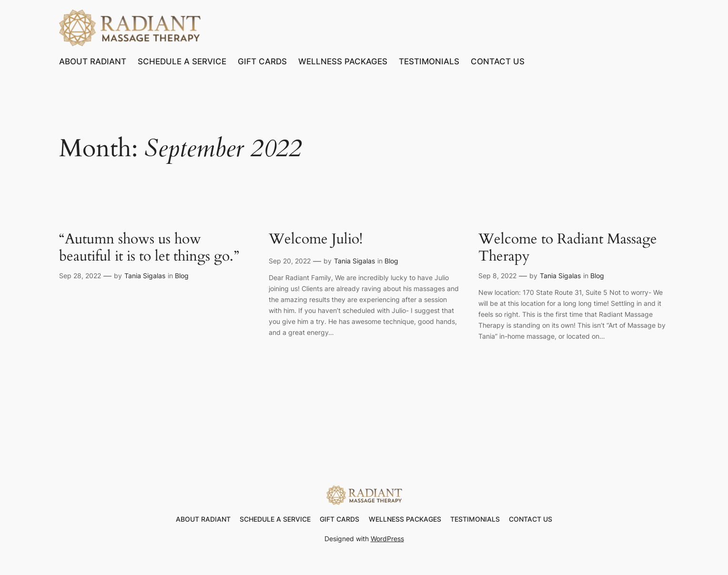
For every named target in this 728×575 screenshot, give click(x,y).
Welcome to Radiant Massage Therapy (568, 248)
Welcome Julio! (316, 240)
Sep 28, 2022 (80, 276)
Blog (182, 276)
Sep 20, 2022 (290, 261)
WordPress (387, 539)
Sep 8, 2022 (497, 276)
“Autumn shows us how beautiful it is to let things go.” (149, 248)
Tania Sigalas (145, 276)
